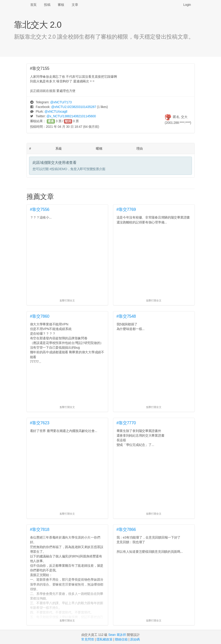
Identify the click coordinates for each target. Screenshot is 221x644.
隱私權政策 (105, 639)
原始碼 (135, 639)
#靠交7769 (126, 209)
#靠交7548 (126, 316)
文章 (75, 5)
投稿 (47, 5)
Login (187, 5)
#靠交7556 (40, 209)
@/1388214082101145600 (71, 116)
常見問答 (88, 639)
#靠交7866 (126, 529)
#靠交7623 (40, 423)
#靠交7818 (40, 529)
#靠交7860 (40, 316)
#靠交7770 (126, 423)
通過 (51, 121)
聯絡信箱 (121, 639)
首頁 (33, 5)
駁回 (68, 121)
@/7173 (61, 102)
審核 (61, 5)
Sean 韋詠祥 (117, 635)
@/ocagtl (56, 111)
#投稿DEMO (58, 169)
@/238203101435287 (74, 107)
